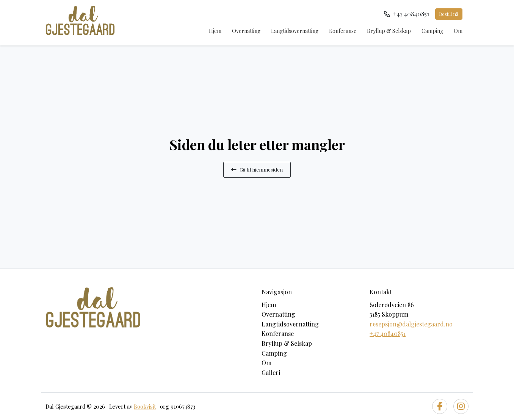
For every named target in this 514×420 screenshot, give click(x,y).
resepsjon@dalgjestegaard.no (411, 324)
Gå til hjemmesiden (257, 169)
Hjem (215, 31)
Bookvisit (145, 406)
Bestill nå (449, 14)
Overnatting (246, 31)
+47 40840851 (388, 333)
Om (458, 31)
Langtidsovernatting (295, 31)
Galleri (271, 372)
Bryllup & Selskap (389, 31)
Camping (432, 31)
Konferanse (343, 31)
